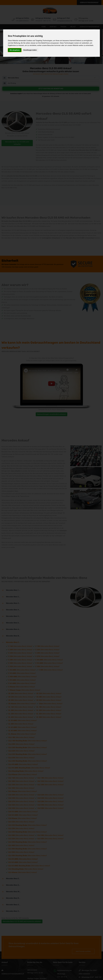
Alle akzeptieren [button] (15, 50)
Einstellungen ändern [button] (30, 50)
